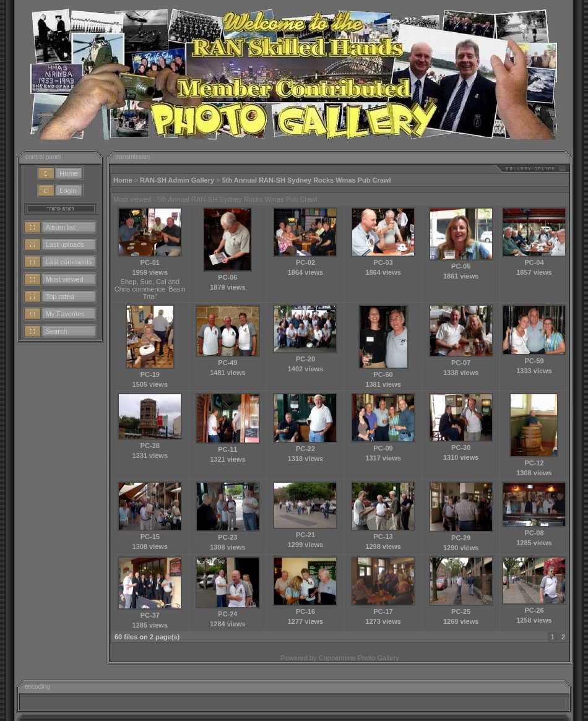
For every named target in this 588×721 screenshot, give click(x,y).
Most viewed (65, 279)
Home (68, 173)
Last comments (69, 262)
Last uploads (65, 244)
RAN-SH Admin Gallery (177, 180)
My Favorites (65, 314)
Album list (61, 227)
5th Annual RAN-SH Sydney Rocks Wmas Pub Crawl (307, 180)
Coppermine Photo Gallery (359, 658)
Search (57, 331)
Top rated (60, 296)
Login (68, 191)
